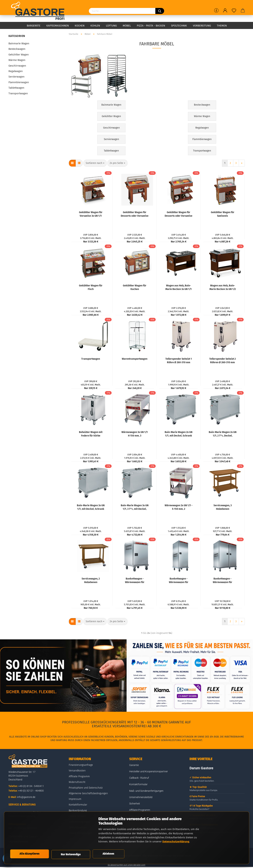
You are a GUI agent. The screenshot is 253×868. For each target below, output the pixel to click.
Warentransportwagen (135, 359)
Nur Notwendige (71, 853)
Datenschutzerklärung (176, 839)
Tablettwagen (16, 88)
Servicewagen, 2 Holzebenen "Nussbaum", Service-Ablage (91, 580)
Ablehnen (108, 853)
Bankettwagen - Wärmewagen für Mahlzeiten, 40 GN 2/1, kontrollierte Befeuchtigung (223, 580)
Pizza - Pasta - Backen (151, 26)
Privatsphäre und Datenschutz (86, 788)
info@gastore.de (26, 797)
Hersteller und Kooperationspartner (149, 771)
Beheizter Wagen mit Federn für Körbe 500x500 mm (91, 434)
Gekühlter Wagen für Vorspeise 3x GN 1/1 (91, 214)
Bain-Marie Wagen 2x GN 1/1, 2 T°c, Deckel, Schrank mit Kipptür (223, 434)
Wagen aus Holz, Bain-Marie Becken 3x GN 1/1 (179, 287)
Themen (222, 26)
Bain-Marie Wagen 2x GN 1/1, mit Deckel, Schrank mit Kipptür (179, 434)
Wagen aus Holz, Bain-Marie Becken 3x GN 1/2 (223, 287)
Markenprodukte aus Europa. (204, 790)
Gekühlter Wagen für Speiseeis (223, 214)
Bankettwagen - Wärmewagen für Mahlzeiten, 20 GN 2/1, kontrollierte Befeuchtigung (179, 580)
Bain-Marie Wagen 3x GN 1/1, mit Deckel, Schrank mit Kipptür (91, 507)
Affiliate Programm (79, 776)
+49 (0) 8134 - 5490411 (31, 786)
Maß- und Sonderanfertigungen (146, 791)
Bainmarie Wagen (19, 43)
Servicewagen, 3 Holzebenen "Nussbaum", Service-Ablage (222, 507)
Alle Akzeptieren (29, 853)
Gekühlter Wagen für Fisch (91, 287)
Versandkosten (77, 771)
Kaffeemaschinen (58, 26)
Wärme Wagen (17, 60)
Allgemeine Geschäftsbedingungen (88, 793)
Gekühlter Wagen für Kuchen (135, 287)
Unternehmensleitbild (141, 797)
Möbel (127, 26)
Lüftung (111, 26)
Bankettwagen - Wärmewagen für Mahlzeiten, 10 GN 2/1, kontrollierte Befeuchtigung (135, 580)
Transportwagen (91, 359)
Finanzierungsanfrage (81, 765)
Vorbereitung (202, 26)
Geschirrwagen (17, 66)
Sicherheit (135, 804)
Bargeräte (34, 26)
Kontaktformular (78, 805)
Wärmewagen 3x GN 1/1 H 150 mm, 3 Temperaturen (135, 434)
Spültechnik (179, 26)
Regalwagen (16, 71)
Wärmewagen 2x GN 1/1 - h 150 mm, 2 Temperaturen (179, 507)
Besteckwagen (17, 49)
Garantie (134, 765)
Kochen (80, 26)
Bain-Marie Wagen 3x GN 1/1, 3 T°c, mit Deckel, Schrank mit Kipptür (135, 507)
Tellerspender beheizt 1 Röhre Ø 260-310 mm (179, 360)
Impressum (75, 799)
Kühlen (95, 26)
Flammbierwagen (19, 82)
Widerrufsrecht (77, 782)
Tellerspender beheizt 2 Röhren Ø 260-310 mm (222, 360)
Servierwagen (16, 77)
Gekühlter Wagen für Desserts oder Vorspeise (135, 214)
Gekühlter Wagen (19, 55)
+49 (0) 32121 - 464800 (31, 791)
